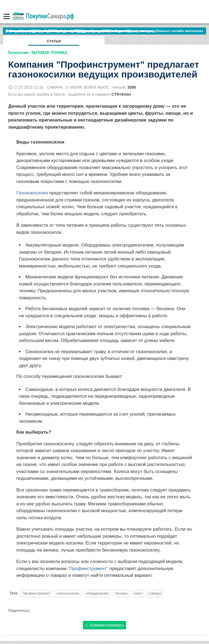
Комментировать (104, 625)
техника (121, 593)
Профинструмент (36, 593)
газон (138, 593)
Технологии (18, 53)
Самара (155, 593)
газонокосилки (68, 593)
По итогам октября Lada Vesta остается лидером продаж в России (64, 31)
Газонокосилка (32, 193)
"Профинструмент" (88, 569)
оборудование (97, 593)
